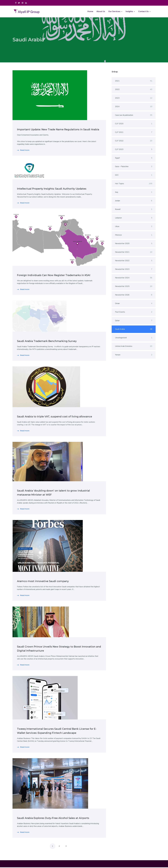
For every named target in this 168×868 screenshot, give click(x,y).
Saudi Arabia (134, 330)
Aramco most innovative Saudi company (43, 582)
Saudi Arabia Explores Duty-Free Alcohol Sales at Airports (53, 819)
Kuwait (134, 210)
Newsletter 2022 (134, 261)
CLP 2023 (134, 150)
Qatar (134, 321)
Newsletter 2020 (134, 244)
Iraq (134, 193)
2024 (134, 107)
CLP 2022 (134, 141)
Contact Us (143, 12)
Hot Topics (134, 184)
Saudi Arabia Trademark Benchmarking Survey (47, 342)
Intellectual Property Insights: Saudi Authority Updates (52, 189)
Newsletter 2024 (134, 278)
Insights (129, 12)
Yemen (134, 355)
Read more (25, 151)
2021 (134, 82)
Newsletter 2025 (134, 287)
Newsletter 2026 (134, 296)
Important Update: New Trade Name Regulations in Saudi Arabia (58, 130)
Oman (134, 304)
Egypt (134, 159)
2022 (134, 90)
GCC (134, 176)
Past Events (134, 313)
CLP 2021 (134, 133)
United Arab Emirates (134, 347)
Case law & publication (134, 116)
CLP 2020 (134, 124)
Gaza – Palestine (134, 167)
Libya (134, 227)
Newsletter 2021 (134, 253)
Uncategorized (134, 338)
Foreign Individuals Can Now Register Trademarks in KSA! (54, 276)
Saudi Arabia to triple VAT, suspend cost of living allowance (55, 417)
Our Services (114, 12)
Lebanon (134, 218)
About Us (101, 12)
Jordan (134, 201)
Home (90, 12)
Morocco (134, 236)
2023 (134, 99)
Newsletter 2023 (134, 270)
